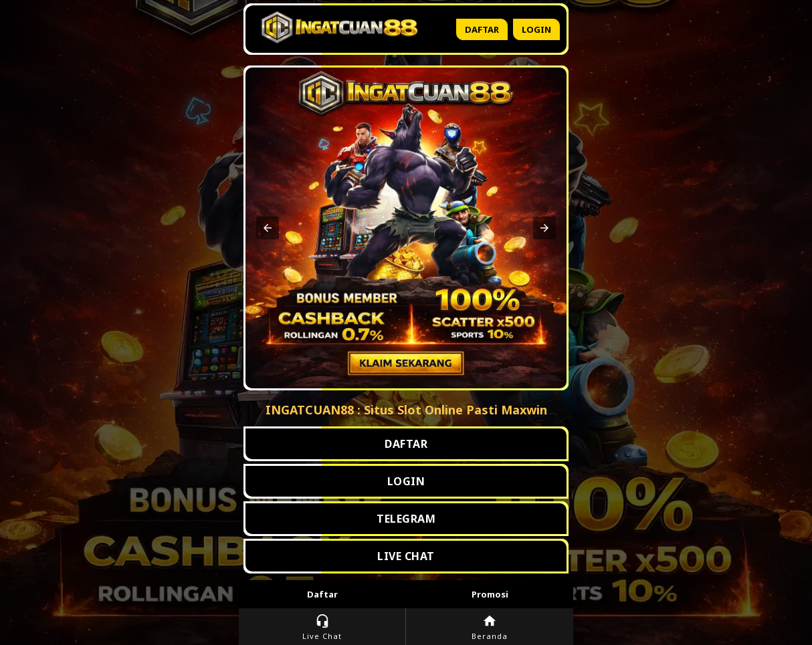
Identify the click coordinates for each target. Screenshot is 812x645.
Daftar (482, 29)
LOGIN (406, 481)
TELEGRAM (406, 519)
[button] (268, 228)
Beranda (490, 627)
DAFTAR (406, 444)
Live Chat (322, 627)
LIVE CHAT (406, 556)
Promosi (490, 594)
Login (536, 29)
